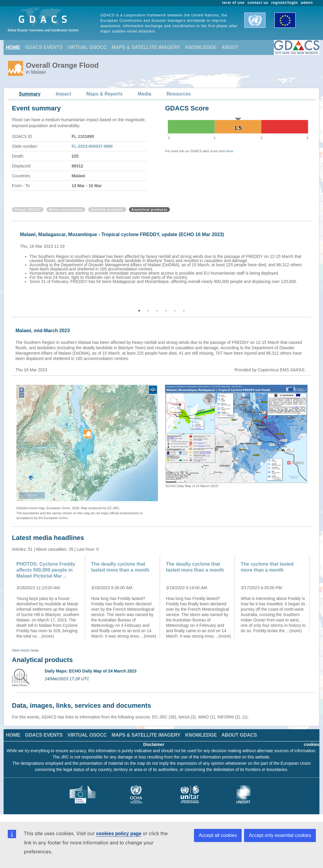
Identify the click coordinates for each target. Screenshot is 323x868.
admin (307, 3)
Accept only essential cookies (280, 835)
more (25, 650)
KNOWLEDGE (201, 47)
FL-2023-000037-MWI (92, 146)
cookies (312, 744)
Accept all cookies (218, 835)
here (230, 151)
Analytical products (149, 210)
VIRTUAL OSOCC (87, 47)
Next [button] (312, 265)
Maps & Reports (105, 94)
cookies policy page (119, 834)
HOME (13, 47)
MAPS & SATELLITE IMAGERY (146, 47)
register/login (284, 3)
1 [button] (139, 311)
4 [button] (166, 311)
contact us (258, 3)
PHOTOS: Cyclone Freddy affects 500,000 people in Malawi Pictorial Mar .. (46, 570)
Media (144, 94)
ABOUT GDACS (239, 735)
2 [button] (148, 311)
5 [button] (175, 311)
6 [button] (184, 311)
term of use (233, 3)
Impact (63, 94)
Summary (30, 94)
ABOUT (230, 47)
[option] (163, 257)
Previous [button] (11, 265)
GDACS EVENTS (44, 47)
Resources (179, 94)
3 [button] (157, 311)
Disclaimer (154, 744)
